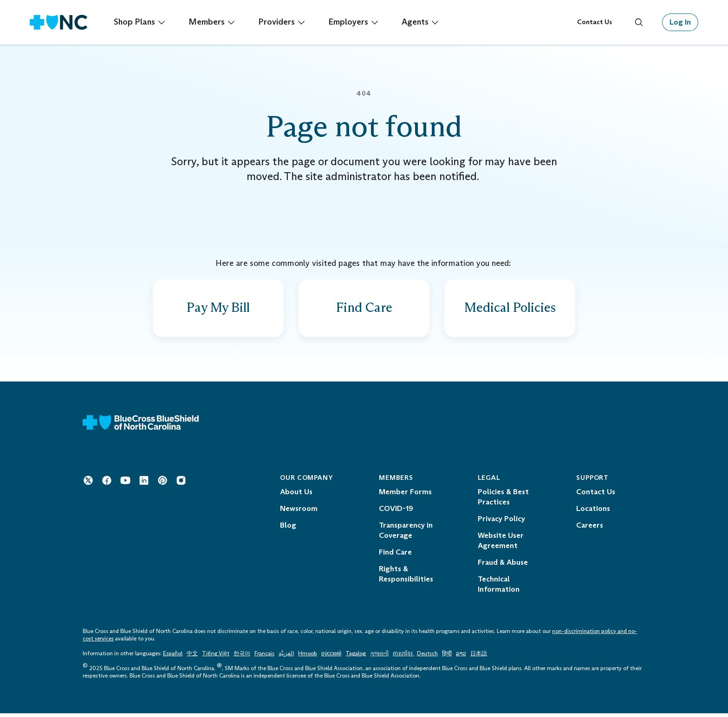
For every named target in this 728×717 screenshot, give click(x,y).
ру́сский (331, 657)
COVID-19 (396, 512)
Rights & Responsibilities (406, 578)
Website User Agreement (501, 544)
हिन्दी (447, 657)
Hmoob (308, 657)
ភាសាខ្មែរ (403, 657)
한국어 (242, 657)
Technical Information (499, 588)
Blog (288, 529)
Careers (590, 529)
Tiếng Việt (216, 657)
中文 (192, 657)
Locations (593, 512)
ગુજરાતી (379, 657)
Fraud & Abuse (503, 566)
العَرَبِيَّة (286, 657)
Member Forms (405, 495)
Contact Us (595, 22)
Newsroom (299, 512)
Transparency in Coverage (406, 534)
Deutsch (427, 657)
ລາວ (461, 657)
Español (173, 657)
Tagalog (356, 657)
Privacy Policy (501, 522)
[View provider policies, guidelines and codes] (510, 310)
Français (264, 657)
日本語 (479, 657)
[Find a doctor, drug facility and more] (364, 310)
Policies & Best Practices (503, 501)
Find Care (395, 556)
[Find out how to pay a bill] (218, 310)
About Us (296, 495)
